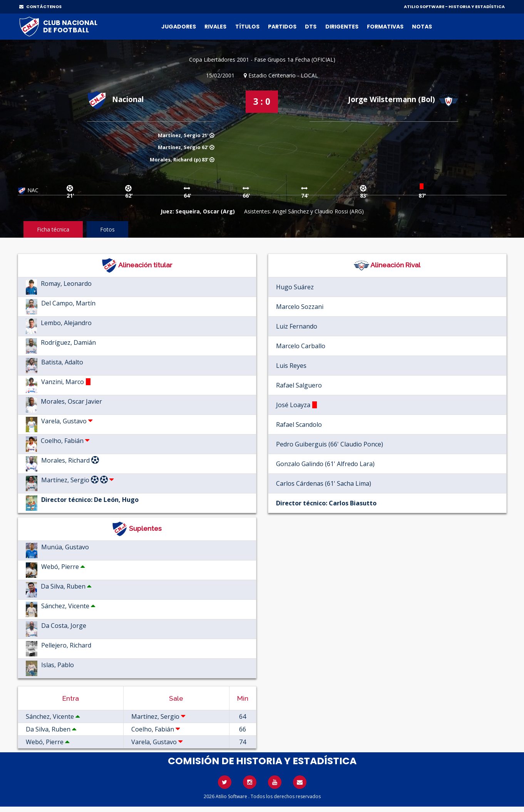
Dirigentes (342, 27)
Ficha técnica (53, 229)
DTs (311, 27)
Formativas (385, 27)
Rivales (215, 27)
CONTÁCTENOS (40, 7)
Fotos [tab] (107, 229)
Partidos (282, 27)
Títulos (247, 27)
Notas (422, 27)
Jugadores (179, 27)
